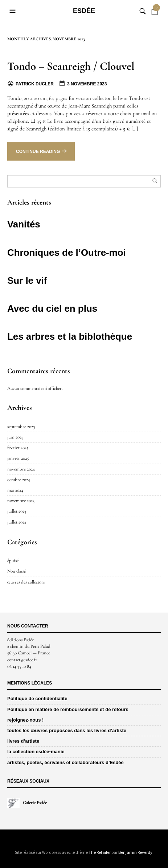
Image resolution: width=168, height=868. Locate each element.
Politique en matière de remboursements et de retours (68, 709)
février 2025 (18, 448)
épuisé (13, 561)
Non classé (17, 571)
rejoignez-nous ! (25, 720)
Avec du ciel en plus (52, 308)
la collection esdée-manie (36, 752)
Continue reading (38, 152)
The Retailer (100, 852)
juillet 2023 (17, 511)
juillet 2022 (17, 522)
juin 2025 (15, 437)
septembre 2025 (21, 427)
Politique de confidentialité (37, 699)
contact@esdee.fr (22, 660)
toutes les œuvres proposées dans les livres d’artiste (67, 730)
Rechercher (155, 181)
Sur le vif (27, 280)
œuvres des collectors (26, 582)
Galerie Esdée (27, 803)
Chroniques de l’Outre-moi (67, 253)
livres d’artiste (23, 741)
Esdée (84, 11)
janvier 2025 (18, 458)
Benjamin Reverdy (135, 852)
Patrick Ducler (35, 84)
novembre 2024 (21, 469)
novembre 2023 (21, 501)
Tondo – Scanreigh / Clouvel (71, 66)
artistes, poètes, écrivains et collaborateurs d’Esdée (65, 762)
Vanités (24, 224)
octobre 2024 (19, 480)
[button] (13, 11)
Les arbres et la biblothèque (70, 336)
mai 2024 (15, 490)
